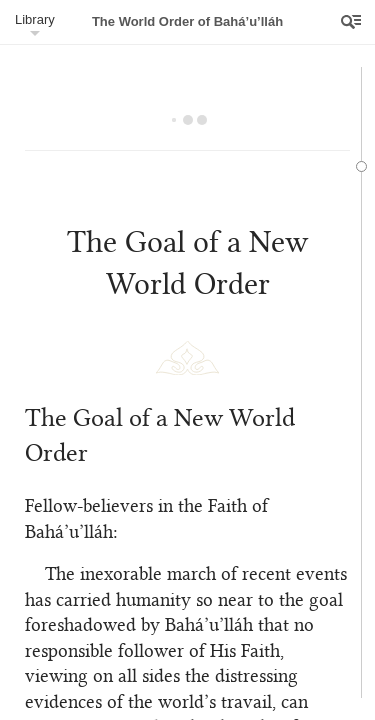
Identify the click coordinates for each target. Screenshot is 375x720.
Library (35, 19)
